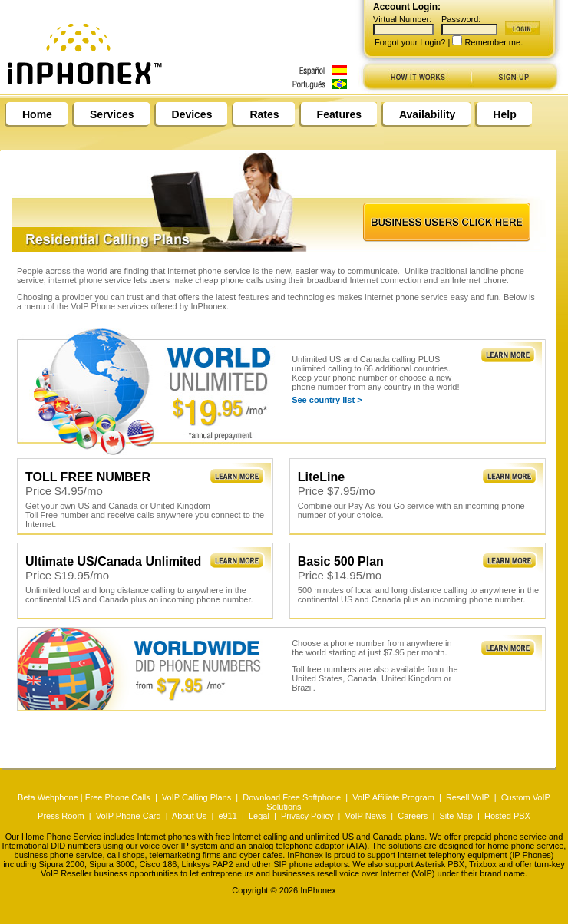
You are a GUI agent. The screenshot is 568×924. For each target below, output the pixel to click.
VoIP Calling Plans (196, 797)
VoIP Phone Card (129, 816)
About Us (189, 816)
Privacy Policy (307, 816)
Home (37, 114)
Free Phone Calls (118, 797)
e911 (227, 816)
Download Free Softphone (292, 797)
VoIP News (366, 816)
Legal (259, 816)
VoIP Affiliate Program (393, 797)
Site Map (456, 816)
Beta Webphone (48, 797)
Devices (192, 114)
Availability (427, 114)
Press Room (61, 816)
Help (504, 114)
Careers (413, 816)
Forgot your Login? (410, 42)
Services (112, 114)
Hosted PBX (507, 816)
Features (339, 114)
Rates (264, 114)
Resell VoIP (468, 797)
